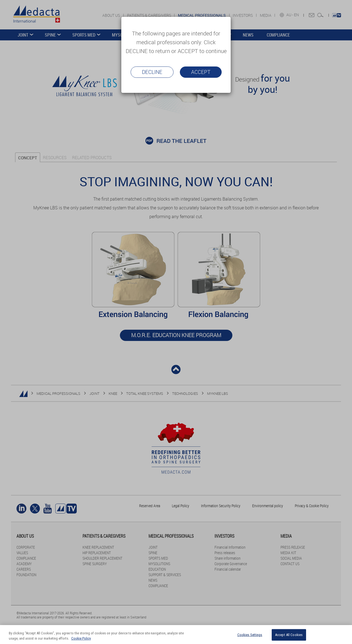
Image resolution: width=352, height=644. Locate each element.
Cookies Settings (250, 635)
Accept (201, 72)
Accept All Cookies (289, 635)
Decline (152, 72)
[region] (176, 635)
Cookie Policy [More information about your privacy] (81, 638)
